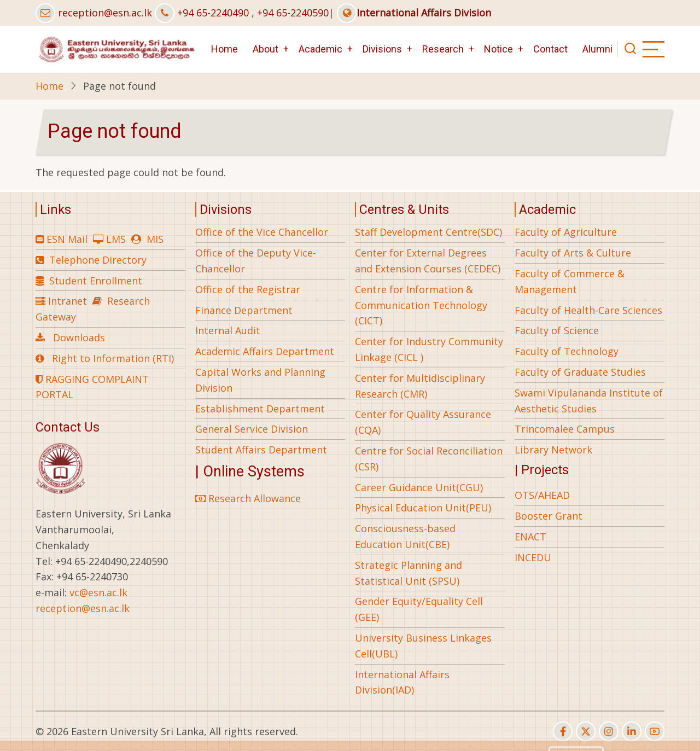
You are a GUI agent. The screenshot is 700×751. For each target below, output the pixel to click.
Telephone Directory (98, 260)
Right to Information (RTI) (113, 358)
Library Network (553, 450)
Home (224, 49)
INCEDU (533, 557)
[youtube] (655, 731)
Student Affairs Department (261, 450)
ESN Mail (67, 239)
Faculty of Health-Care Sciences (588, 310)
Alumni (597, 49)
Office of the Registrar (248, 289)
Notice (498, 49)
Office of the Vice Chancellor (262, 232)
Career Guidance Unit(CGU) (419, 487)
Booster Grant (549, 516)
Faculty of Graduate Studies (580, 372)
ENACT (530, 537)
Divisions (382, 49)
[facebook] (563, 731)
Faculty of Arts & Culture (573, 253)
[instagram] (609, 731)
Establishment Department (260, 409)
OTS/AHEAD (542, 495)
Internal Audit (228, 330)
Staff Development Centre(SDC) (428, 232)
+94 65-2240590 (293, 13)
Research (443, 49)
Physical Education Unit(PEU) (423, 508)
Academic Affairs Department (265, 351)
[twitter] (586, 731)
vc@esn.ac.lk (98, 592)
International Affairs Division (414, 13)
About (266, 49)
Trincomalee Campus (565, 429)
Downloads (79, 337)
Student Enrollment (96, 281)
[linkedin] (632, 731)
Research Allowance (248, 498)
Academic (320, 49)
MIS (155, 239)
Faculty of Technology (567, 351)
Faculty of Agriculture (566, 232)
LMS (116, 239)
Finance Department (244, 310)
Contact (550, 49)
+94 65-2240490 (213, 13)
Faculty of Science (557, 330)
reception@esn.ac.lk (105, 13)
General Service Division (252, 429)
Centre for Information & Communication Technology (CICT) (421, 305)
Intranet (68, 301)
